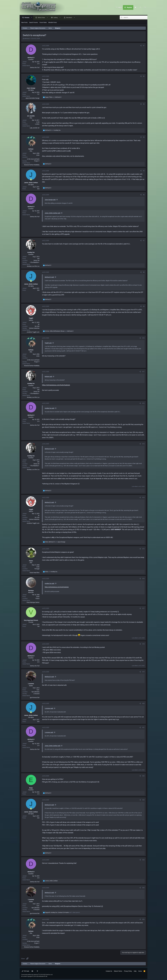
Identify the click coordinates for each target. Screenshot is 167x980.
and (53, 97)
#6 (144, 195)
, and (59, 331)
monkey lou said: (50, 408)
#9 (144, 306)
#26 (143, 920)
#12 (143, 403)
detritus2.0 (27, 39)
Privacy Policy (128, 971)
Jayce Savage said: (50, 200)
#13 (143, 444)
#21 (143, 728)
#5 (144, 171)
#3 (144, 104)
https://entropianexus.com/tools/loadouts (56, 385)
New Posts (24, 23)
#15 (143, 549)
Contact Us (109, 971)
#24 (143, 860)
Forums (27, 18)
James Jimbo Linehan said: (53, 213)
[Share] (141, 46)
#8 (144, 272)
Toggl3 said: (48, 343)
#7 (144, 241)
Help (135, 971)
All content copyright (34, 976)
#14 (143, 498)
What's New (42, 18)
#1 (144, 46)
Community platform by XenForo (37, 975)
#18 (143, 644)
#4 (144, 137)
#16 (143, 579)
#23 (143, 800)
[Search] (145, 7)
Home (140, 971)
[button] (32, 18)
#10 (143, 338)
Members (70, 18)
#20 (143, 704)
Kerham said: (49, 377)
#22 (143, 776)
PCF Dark (25, 971)
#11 (143, 372)
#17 (143, 608)
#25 (143, 888)
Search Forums (34, 23)
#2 (144, 76)
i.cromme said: (49, 709)
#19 (143, 672)
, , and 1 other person (62, 913)
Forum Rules (43, 23)
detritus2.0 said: (49, 277)
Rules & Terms (118, 971)
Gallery (56, 18)
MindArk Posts (53, 23)
